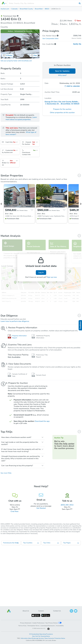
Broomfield (39, 9)
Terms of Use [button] (22, 626)
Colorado (14, 9)
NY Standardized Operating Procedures (41, 634)
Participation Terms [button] (33, 626)
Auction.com (5, 9)
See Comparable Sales (50, 39)
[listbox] (11, 543)
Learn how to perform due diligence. (15, 321)
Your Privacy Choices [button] (53, 623)
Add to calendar (72, 86)
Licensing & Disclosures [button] (48, 626)
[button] (9, 611)
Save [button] (78, 21)
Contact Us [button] (57, 611)
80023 (47, 9)
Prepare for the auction (62, 109)
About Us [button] (26, 611)
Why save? (62, 75)
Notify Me (77, 44)
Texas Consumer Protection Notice (55, 638)
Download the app (42, 421)
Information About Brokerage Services (32, 638)
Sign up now (52, 277)
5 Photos (8, 55)
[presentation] (45, 3)
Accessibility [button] (60, 626)
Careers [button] (41, 611)
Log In (41, 273)
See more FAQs (6, 473)
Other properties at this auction (62, 113)
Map (34, 55)
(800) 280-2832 (67, 505)
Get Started (41, 508)
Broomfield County (26, 9)
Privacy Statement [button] (26, 623)
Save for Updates (62, 71)
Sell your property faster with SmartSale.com (16, 61)
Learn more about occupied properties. (21, 118)
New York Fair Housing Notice (41, 636)
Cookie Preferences (38, 623)
